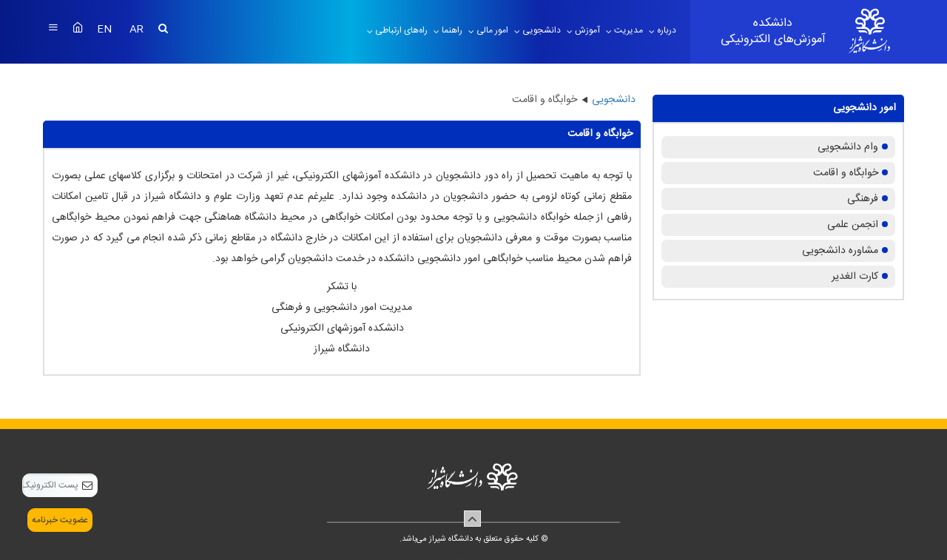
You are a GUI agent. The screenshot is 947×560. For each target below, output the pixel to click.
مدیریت (627, 30)
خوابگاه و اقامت (846, 173)
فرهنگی (863, 199)
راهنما (451, 30)
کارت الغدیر (855, 277)
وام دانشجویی (848, 147)
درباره (665, 30)
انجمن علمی (853, 225)
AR (137, 30)
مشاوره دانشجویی (840, 251)
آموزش (586, 30)
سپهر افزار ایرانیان (455, 552)
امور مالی (491, 30)
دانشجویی (540, 30)
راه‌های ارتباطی (400, 30)
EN (106, 30)
